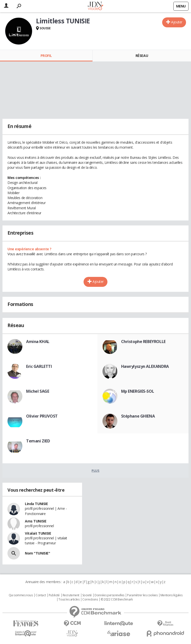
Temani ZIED (38, 441)
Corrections (90, 600)
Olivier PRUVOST (42, 416)
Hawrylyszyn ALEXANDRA (145, 366)
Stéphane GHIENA (138, 416)
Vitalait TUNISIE (38, 533)
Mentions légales (171, 595)
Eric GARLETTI (39, 366)
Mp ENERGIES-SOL (138, 391)
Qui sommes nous (21, 595)
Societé (87, 595)
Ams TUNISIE (36, 521)
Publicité (54, 595)
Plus (95, 471)
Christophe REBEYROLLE (143, 342)
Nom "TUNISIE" (38, 553)
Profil (46, 56)
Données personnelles (109, 595)
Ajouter (177, 22)
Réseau (142, 56)
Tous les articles (69, 600)
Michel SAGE (38, 391)
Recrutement (71, 595)
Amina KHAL (38, 342)
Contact (41, 595)
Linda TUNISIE (36, 504)
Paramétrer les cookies (142, 595)
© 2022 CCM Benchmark (117, 600)
